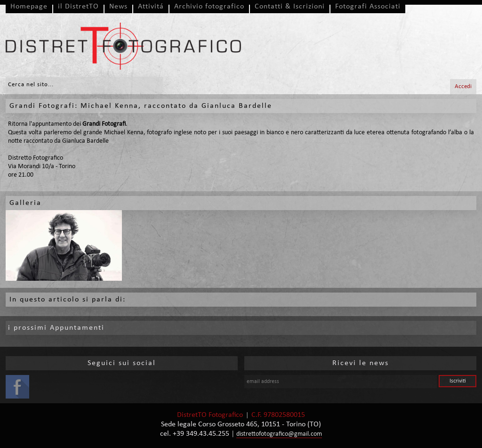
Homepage (29, 7)
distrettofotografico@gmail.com (279, 434)
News (118, 7)
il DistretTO (78, 7)
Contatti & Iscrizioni (290, 7)
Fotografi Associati (368, 7)
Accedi (463, 86)
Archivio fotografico (209, 7)
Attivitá (151, 7)
